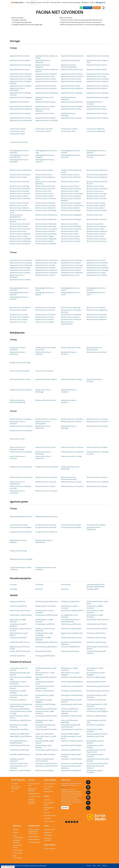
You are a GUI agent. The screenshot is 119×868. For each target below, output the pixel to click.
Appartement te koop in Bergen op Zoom (97, 62)
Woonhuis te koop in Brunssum (20, 182)
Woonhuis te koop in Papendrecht (46, 219)
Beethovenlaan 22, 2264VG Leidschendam (18, 683)
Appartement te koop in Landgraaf (21, 86)
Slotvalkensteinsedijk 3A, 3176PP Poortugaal (71, 756)
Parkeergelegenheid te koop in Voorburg (96, 156)
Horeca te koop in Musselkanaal (20, 371)
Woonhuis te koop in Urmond (70, 236)
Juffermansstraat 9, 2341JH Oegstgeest (69, 712)
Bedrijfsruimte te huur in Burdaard (21, 419)
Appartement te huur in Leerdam (20, 270)
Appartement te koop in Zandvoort (98, 118)
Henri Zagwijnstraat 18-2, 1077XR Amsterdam (97, 705)
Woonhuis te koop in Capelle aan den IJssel (97, 183)
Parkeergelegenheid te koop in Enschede (71, 152)
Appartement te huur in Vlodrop (97, 275)
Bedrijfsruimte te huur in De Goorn (46, 419)
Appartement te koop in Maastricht (72, 88)
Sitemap (104, 866)
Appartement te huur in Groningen (72, 265)
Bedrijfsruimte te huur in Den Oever (72, 419)
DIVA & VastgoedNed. (18, 780)
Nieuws (89, 866)
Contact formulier (50, 830)
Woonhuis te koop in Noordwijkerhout (16, 216)
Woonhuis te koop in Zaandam (71, 241)
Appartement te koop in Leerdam (46, 86)
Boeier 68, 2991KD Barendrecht (96, 682)
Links (99, 866)
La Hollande (14, 589)
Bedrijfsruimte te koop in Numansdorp (18, 353)
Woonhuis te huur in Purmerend (71, 320)
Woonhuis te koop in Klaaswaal (45, 203)
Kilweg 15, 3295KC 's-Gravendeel (45, 606)
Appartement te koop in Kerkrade (71, 81)
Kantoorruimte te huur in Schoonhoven (43, 457)
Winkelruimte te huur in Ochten (45, 486)
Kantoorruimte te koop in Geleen (20, 379)
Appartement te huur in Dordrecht (97, 263)
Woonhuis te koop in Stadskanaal (20, 234)
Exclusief (47, 813)
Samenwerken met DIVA (34, 785)
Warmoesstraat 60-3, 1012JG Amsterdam (19, 767)
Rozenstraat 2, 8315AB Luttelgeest (71, 745)
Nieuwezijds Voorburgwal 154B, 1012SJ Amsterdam (45, 726)
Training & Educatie (35, 797)
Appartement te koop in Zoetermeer (21, 120)
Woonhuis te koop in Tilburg (19, 236)
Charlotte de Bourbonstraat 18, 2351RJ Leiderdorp (45, 687)
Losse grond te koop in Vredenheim (21, 532)
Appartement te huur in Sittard (96, 273)
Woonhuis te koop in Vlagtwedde (46, 239)
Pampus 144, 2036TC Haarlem (45, 734)
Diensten (39, 3)
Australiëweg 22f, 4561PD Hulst (45, 624)
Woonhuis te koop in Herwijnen (71, 196)
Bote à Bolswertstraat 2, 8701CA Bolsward (20, 687)
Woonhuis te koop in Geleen (70, 191)
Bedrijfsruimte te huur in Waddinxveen (43, 427)
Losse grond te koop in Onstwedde (21, 527)
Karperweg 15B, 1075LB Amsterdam (46, 716)
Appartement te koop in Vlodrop (97, 113)
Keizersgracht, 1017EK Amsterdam (71, 716)
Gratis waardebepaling (18, 836)
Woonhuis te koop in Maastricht (45, 208)
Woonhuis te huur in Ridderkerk (97, 320)
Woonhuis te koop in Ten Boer (96, 234)
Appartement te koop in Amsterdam (98, 56)
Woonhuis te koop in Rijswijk (19, 226)
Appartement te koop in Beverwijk (20, 65)
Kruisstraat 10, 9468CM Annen (71, 647)
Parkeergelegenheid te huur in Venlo (96, 294)
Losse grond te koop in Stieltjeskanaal (94, 528)
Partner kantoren (34, 837)
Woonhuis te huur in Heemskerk (46, 315)
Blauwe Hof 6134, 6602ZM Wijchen (72, 682)
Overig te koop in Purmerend (19, 142)
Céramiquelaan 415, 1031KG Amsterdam (95, 612)
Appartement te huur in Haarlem (97, 265)
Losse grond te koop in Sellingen (71, 527)
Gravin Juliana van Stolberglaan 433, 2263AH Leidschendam (21, 705)
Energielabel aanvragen (17, 841)
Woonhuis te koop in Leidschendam (72, 206)
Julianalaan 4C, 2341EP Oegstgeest (97, 711)
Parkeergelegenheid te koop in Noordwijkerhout (19, 156)
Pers (13, 792)
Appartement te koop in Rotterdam (72, 102)
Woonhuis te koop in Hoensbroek (20, 199)
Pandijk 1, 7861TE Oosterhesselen (20, 651)
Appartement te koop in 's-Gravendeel (95, 103)
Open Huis (47, 800)
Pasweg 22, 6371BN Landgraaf (70, 734)
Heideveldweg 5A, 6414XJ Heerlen (72, 704)
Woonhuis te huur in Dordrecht (45, 310)
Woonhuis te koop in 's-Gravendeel (46, 229)
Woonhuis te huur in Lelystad (70, 317)
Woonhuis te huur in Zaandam (45, 322)
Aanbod (33, 3)
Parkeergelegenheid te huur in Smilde (70, 294)
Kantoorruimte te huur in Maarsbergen (43, 453)
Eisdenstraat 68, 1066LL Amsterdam (98, 620)
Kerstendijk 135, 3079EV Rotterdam (21, 720)
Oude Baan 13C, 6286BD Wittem (20, 734)
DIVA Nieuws (48, 835)
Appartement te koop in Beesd (71, 60)
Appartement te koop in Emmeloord (98, 74)
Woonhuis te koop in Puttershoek (46, 224)
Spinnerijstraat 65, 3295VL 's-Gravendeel (96, 756)
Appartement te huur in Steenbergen (17, 276)
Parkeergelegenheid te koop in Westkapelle (19, 161)
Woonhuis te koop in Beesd (18, 177)
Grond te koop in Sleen (68, 131)
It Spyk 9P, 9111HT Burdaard (18, 638)
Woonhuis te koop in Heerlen (45, 196)
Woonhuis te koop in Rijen (95, 224)
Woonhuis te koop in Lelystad (96, 206)
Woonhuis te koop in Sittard (95, 229)
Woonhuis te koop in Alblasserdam (21, 170)
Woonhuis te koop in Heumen (96, 196)
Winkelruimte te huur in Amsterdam (21, 477)
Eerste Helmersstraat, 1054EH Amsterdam (19, 696)
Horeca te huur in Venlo (17, 439)
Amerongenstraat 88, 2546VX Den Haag (46, 678)
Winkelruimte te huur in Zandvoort (46, 491)
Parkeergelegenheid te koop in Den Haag (46, 152)
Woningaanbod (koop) (49, 804)
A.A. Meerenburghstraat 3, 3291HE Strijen (46, 669)
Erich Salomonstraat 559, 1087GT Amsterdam (97, 696)
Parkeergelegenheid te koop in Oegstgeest (45, 156)
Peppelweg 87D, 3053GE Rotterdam (21, 736)
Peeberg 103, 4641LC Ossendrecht (97, 734)
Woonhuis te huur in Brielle (18, 310)
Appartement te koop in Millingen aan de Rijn (20, 94)
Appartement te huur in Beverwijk (72, 260)
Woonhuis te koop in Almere (44, 170)
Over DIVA (46, 3)
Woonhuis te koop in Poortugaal (71, 219)
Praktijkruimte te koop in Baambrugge (43, 391)
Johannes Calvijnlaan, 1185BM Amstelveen (45, 712)
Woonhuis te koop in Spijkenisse (97, 231)
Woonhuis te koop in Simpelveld (71, 229)
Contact (92, 3)
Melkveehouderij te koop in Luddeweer (18, 541)
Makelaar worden (34, 794)
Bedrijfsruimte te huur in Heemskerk (18, 423)
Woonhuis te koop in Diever (95, 186)
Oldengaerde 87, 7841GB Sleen (19, 729)
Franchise (31, 780)
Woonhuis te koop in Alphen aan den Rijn (71, 171)
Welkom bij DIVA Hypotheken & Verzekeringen (34, 832)
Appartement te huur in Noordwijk (98, 270)
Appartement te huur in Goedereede (21, 265)
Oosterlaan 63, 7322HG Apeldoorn (97, 629)
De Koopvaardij (66, 585)
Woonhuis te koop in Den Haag (20, 186)
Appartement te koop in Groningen (21, 79)
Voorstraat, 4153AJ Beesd (18, 656)
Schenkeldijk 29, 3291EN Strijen (19, 750)
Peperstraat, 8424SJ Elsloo (44, 651)
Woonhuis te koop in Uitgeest (45, 236)
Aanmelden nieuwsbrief (48, 839)
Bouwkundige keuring (17, 846)
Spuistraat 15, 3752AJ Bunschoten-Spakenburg (71, 643)
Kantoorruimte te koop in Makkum (46, 379)
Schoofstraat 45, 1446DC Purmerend (47, 750)
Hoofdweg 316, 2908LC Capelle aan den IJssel (21, 630)
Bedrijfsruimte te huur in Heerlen (71, 422)
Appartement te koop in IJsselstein (46, 81)
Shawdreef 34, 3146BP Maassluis (71, 750)
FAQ (94, 866)
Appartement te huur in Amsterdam (47, 260)
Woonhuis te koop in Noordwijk (97, 210)
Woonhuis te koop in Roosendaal (46, 226)
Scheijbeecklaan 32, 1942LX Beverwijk (95, 746)
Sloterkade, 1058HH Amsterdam (20, 755)
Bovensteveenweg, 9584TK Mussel (46, 647)
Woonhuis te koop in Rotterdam (71, 226)
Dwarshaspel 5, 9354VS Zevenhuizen (98, 691)
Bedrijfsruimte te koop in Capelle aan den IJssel (46, 349)
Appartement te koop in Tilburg (97, 109)
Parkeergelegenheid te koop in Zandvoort (45, 161)
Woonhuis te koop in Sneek (70, 231)
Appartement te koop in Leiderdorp (98, 86)
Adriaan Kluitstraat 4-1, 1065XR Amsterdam (45, 674)
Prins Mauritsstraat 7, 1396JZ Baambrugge (44, 634)
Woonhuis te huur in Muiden (19, 320)
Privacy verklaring (50, 845)
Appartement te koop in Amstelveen (72, 56)
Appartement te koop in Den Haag (72, 70)
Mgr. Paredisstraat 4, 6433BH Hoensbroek (19, 726)
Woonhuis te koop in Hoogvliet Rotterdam (71, 200)
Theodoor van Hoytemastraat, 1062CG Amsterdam (45, 760)
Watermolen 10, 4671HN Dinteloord (46, 766)
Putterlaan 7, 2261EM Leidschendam (72, 741)
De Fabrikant (39, 585)
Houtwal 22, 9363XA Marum (70, 709)
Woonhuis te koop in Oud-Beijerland (18, 221)
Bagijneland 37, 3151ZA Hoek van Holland (20, 648)
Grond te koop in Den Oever (44, 129)
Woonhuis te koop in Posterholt (97, 219)
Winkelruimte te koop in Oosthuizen (69, 401)
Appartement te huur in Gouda (45, 265)
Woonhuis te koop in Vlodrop (70, 239)
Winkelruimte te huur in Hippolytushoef (17, 483)
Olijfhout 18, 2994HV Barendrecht (46, 729)
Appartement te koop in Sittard (45, 107)
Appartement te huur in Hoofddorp (98, 268)
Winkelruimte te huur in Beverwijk (46, 477)
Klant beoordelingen (18, 857)
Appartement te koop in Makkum (97, 88)
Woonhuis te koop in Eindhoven (71, 189)
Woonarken (48, 818)
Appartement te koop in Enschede (20, 77)
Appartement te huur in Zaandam (20, 280)
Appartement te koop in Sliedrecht (72, 107)
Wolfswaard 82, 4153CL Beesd (45, 771)
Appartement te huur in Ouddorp (20, 273)
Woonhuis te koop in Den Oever (45, 186)
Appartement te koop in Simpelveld (21, 107)
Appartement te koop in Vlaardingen (69, 115)
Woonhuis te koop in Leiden (19, 206)
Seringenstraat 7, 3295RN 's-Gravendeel (95, 607)
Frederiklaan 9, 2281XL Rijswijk (96, 700)
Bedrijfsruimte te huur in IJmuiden (97, 422)
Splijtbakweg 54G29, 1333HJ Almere (46, 642)
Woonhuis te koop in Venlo (95, 236)
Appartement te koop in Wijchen (46, 118)
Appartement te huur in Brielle (96, 260)
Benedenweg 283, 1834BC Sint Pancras (45, 683)
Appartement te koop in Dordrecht (46, 74)
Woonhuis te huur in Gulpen (19, 315)
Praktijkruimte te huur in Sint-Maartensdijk (70, 468)
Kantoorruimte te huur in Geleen (46, 447)
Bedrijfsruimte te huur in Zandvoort (21, 431)
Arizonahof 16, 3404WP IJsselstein (72, 677)
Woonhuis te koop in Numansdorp (46, 215)
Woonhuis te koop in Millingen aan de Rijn (21, 211)
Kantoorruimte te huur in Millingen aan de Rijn (98, 453)
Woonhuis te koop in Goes (95, 191)
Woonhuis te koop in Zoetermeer (20, 244)
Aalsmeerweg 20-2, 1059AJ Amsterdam (69, 669)
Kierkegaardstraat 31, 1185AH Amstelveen (44, 721)
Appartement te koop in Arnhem (20, 60)
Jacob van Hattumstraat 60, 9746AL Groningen (21, 712)
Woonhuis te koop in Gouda (44, 194)
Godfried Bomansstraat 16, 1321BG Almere (97, 603)
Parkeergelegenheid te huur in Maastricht (19, 294)
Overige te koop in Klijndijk (18, 551)
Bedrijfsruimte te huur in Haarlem (97, 419)
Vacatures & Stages (50, 780)
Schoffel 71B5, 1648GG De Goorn (20, 642)
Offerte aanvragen (34, 839)
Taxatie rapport (18, 850)
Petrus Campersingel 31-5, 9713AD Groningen (46, 737)
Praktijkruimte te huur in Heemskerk (47, 467)
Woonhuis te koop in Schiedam (96, 226)
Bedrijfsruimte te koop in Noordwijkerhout (95, 349)
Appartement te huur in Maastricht (46, 270)
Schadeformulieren (34, 842)
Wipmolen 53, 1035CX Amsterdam (20, 771)
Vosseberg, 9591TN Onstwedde (45, 656)
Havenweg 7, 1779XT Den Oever (96, 633)
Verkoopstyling (18, 853)
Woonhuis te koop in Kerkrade (19, 203)
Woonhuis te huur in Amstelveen (20, 308)
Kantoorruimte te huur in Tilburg (71, 456)
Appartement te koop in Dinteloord (21, 74)
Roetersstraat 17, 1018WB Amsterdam (43, 639)
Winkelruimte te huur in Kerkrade (46, 482)
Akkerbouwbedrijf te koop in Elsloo (46, 517)
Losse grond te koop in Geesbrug (46, 525)
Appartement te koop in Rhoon (19, 102)
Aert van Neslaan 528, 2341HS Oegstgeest (96, 674)
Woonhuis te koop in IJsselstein (97, 199)
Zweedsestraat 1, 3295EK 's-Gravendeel (95, 772)
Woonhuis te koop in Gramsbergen (72, 194)
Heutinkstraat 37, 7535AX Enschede (46, 709)
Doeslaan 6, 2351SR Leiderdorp (45, 691)
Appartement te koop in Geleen (45, 77)
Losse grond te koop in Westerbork (46, 532)
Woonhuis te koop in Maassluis (20, 208)
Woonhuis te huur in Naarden (45, 320)
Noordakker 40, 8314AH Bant (96, 725)
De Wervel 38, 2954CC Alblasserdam (47, 602)
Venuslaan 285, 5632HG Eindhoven (46, 764)
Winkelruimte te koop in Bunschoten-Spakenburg (18, 401)
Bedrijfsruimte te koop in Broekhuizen (18, 349)
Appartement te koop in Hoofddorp (98, 79)
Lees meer (65, 808)
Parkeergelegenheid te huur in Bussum (70, 289)
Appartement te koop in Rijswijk (46, 102)
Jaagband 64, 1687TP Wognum (96, 709)
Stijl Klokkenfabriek (93, 589)
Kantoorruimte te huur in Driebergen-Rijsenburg (18, 448)
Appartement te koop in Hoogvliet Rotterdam (21, 82)
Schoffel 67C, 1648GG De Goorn (97, 638)
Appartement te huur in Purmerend (46, 273)
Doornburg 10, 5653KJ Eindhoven (71, 691)
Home (28, 3)
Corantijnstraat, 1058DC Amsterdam (47, 615)
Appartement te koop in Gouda (96, 77)
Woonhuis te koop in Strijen (70, 234)
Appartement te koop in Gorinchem (72, 77)
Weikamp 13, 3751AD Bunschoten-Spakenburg (71, 767)
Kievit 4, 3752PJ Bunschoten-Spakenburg (70, 721)
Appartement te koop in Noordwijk (98, 93)
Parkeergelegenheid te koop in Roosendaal (71, 156)
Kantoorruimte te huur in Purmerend (18, 457)
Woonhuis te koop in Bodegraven (97, 177)
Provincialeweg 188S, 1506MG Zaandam (45, 742)
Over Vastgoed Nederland (16, 788)
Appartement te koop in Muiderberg (47, 93)
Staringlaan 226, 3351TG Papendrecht (17, 760)
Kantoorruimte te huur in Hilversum (72, 447)
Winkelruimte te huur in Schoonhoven (17, 492)
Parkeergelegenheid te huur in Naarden (45, 294)
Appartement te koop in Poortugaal (98, 97)
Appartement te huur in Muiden (71, 270)
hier (84, 25)
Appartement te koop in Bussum (97, 65)
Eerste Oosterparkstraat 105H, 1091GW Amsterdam (70, 621)
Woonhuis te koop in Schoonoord (20, 229)
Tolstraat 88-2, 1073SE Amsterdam (72, 759)
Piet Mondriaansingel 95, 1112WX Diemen (71, 737)
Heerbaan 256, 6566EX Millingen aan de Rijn (46, 705)
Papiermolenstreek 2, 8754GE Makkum (19, 634)
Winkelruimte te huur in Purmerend (72, 486)
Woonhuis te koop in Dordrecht (45, 189)
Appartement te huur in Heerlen (45, 268)
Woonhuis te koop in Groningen (97, 194)
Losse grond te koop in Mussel (96, 525)
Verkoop (16, 832)
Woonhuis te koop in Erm (43, 191)
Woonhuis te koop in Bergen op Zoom (45, 178)
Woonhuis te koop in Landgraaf (71, 203)
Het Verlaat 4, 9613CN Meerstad (20, 709)
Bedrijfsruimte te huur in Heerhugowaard (43, 423)
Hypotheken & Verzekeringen (35, 826)
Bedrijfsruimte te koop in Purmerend (69, 353)
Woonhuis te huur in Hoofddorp (97, 315)
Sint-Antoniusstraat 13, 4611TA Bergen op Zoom (96, 751)
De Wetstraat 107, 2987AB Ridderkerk (18, 692)
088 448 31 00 (100, 3)
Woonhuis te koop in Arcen (44, 175)
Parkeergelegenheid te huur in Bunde (45, 289)
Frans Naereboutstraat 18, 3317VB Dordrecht (71, 701)
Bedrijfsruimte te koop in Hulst (71, 348)
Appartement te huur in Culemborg (21, 263)
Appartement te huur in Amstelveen (21, 260)
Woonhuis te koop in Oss (95, 215)
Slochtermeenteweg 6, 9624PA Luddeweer (96, 652)
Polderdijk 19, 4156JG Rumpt (95, 736)
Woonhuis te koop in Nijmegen (71, 210)
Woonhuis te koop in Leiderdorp (46, 206)
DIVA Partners (88, 8)
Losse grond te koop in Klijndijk (71, 525)
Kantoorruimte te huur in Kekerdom (21, 452)
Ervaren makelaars (50, 784)
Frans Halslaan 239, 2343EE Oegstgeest (44, 701)
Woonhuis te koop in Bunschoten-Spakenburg (46, 183)
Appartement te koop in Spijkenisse (21, 109)
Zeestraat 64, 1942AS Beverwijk (96, 642)
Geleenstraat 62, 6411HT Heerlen (97, 624)
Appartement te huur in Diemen (71, 263)
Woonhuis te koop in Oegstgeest (71, 215)
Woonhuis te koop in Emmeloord (97, 189)
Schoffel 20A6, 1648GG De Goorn (71, 638)
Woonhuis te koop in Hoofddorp (46, 199)
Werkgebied (85, 3)
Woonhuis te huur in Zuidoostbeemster (67, 323)
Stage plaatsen (49, 792)
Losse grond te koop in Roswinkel (46, 527)
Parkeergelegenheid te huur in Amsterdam (19, 289)
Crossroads (13, 585)
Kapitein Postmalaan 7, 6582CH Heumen (19, 717)
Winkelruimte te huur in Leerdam (71, 482)
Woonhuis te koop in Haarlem (19, 196)
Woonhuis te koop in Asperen (70, 175)
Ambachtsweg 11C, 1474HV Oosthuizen (18, 625)
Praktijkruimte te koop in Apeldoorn (21, 390)
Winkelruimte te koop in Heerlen (46, 400)
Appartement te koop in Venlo (45, 113)
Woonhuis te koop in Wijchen (45, 241)
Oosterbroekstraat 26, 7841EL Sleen (72, 729)
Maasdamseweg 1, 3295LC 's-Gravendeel (70, 607)
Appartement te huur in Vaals (70, 275)
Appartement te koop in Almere (20, 56)
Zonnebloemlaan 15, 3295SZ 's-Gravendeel (45, 612)
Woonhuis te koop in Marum (96, 208)
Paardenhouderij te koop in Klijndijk (21, 559)
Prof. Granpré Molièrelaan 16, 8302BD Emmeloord (19, 742)
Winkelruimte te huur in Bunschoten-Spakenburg (69, 478)
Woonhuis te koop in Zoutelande (46, 244)
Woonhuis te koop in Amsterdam (20, 175)
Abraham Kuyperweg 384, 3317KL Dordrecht (20, 674)
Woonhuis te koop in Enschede (19, 191)
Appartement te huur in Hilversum (72, 268)
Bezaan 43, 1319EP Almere (18, 602)
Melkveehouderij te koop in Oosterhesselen (44, 541)
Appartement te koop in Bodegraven (43, 66)
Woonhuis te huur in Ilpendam (19, 317)
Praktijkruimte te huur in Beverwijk (21, 467)
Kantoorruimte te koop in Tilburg (71, 379)
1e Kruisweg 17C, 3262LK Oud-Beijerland (19, 669)
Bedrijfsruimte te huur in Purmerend (21, 426)
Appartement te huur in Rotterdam (72, 273)
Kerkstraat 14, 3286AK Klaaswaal (97, 716)
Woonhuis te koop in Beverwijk (71, 177)
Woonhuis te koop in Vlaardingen (20, 239)
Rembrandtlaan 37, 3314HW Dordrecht (95, 742)
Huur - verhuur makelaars (49, 788)
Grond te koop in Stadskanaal (96, 131)
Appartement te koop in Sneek (96, 107)
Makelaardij (17, 826)
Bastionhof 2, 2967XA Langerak (96, 677)
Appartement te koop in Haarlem (46, 79)
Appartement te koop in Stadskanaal (43, 110)
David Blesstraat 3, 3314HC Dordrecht (98, 686)
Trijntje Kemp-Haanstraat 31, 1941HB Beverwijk (98, 760)
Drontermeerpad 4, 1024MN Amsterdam (44, 621)
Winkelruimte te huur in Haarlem (97, 477)
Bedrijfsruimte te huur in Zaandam (97, 426)
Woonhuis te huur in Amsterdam (46, 308)
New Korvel (39, 589)
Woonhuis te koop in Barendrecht (97, 175)
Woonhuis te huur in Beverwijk (71, 308)
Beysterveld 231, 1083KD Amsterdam (72, 611)
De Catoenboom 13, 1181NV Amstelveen (95, 616)
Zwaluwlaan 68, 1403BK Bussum (71, 771)
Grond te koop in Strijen (17, 134)
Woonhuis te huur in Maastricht (97, 317)
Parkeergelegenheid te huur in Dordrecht (96, 289)
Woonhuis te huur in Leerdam (45, 317)
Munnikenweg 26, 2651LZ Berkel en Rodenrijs (98, 648)
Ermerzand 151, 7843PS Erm (18, 700)
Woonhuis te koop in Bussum (70, 182)
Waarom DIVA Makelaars (33, 790)
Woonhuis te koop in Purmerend (20, 224)
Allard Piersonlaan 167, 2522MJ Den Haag (21, 678)
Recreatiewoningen (50, 816)
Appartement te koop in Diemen (97, 70)
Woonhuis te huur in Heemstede (71, 315)
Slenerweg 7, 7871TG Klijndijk (70, 651)
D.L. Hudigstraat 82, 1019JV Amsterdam (69, 616)
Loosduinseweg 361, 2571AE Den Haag (97, 721)
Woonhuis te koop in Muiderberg (46, 210)
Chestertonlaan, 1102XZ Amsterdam (21, 615)
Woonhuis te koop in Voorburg (96, 239)
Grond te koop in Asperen (18, 129)
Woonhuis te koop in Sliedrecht (45, 231)
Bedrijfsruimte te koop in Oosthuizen (43, 353)
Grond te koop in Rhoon (17, 131)
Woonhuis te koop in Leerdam (96, 203)
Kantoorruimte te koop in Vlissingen (95, 380)
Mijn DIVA (97, 8)
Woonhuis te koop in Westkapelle (20, 241)
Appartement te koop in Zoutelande (47, 120)
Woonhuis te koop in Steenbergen (46, 234)
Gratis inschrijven (49, 821)
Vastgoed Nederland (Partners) (32, 801)
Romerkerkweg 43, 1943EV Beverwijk (44, 746)
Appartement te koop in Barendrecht (43, 62)
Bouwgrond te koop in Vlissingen (20, 363)
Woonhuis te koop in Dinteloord (20, 189)
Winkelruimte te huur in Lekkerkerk (98, 482)
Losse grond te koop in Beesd (19, 525)
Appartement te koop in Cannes (20, 70)
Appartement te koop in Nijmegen (72, 93)
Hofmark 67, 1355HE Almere (18, 606)
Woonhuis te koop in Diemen (70, 186)
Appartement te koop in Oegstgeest (21, 97)
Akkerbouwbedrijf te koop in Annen (21, 517)
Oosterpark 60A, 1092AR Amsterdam (94, 730)
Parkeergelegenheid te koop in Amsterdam (19, 152)
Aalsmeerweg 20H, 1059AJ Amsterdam (95, 669)
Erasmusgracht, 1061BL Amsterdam (72, 695)
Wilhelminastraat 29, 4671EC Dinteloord (96, 767)
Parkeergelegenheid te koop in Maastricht (96, 152)
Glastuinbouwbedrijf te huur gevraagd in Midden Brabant (96, 586)
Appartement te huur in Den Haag (46, 263)
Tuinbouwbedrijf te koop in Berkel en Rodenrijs (20, 569)
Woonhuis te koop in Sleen (18, 231)
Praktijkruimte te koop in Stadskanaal (69, 391)
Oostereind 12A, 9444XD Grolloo (71, 629)
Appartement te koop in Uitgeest (20, 113)
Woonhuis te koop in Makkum (70, 208)
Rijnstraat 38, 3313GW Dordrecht (20, 745)
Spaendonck (65, 589)
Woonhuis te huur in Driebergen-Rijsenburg (71, 311)
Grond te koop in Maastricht (95, 129)
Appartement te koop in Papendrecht (69, 98)
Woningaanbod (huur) (49, 809)
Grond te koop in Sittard (43, 131)
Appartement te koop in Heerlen (71, 79)
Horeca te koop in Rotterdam (44, 371)
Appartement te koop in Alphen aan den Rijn (47, 57)
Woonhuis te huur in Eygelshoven (97, 310)
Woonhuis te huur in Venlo (18, 322)
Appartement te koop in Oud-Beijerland (45, 98)
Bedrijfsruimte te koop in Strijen (97, 352)
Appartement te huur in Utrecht (45, 275)
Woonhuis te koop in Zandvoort (97, 241)
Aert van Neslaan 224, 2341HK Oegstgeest (70, 674)
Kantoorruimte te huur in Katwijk (97, 447)
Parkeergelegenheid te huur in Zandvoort (19, 298)
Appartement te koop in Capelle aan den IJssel (47, 71)
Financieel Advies (55, 3)
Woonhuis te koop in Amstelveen (97, 170)
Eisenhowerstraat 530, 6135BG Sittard (45, 696)
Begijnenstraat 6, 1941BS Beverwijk (72, 633)
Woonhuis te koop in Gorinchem (20, 194)
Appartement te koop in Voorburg (20, 118)
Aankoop (16, 830)
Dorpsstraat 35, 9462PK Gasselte (71, 624)
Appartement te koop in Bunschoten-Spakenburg (69, 66)
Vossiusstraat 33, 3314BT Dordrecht (97, 764)
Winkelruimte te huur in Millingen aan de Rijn (20, 487)
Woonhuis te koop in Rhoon (70, 224)
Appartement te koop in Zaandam (72, 118)
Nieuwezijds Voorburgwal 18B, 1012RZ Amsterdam (71, 726)
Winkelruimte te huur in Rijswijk (97, 486)
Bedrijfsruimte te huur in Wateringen (69, 427)
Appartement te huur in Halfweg (20, 268)
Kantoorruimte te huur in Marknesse (72, 452)
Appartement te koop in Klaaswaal (97, 81)
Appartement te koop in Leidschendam (17, 89)
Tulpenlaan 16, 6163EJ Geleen (19, 764)
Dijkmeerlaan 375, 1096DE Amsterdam (18, 621)
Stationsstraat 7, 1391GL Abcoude (20, 611)
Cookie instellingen (8, 867)
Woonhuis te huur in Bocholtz (96, 308)
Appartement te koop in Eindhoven (72, 74)
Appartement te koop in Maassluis (46, 88)
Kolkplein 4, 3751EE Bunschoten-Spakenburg (45, 630)
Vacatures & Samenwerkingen (71, 3)
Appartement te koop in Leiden (71, 86)
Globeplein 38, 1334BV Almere (70, 602)
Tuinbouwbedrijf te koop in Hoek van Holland (46, 569)
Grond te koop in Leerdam (69, 129)
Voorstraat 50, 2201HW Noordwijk (72, 764)
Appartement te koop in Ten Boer (71, 109)
